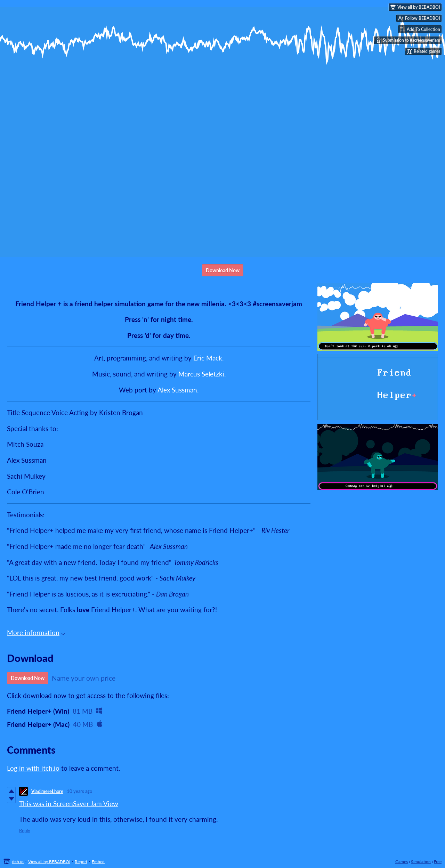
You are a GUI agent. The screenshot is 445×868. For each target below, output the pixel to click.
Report (81, 862)
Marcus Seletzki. (202, 374)
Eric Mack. (208, 358)
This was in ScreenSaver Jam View (69, 804)
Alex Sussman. (178, 390)
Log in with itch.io (33, 768)
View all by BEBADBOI (49, 862)
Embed (98, 862)
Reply (25, 830)
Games (402, 862)
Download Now (223, 270)
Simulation (421, 862)
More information (36, 632)
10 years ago (79, 791)
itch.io (18, 862)
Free (438, 862)
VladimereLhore (47, 791)
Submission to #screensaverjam (408, 40)
